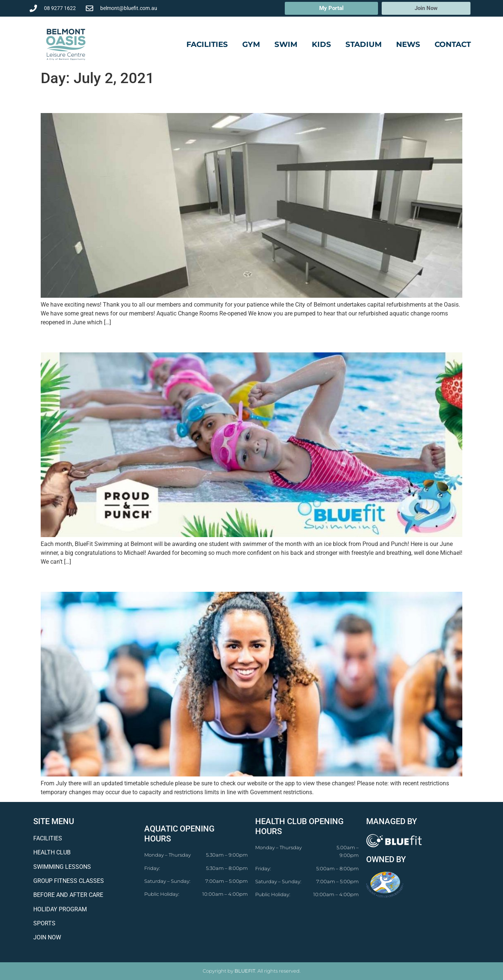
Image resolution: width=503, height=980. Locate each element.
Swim (286, 44)
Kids (321, 44)
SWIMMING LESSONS (62, 867)
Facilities (207, 44)
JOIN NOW (47, 937)
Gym (251, 44)
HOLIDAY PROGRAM (60, 909)
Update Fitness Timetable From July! (138, 579)
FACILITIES (48, 838)
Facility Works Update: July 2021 (127, 100)
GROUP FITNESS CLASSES (69, 881)
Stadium (364, 44)
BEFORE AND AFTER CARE (68, 895)
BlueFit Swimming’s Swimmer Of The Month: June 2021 (188, 339)
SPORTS (44, 923)
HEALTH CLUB (52, 852)
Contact (453, 44)
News (408, 44)
